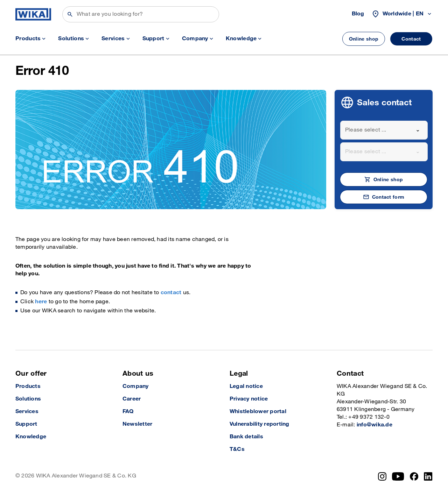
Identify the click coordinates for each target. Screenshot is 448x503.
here (41, 302)
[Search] (141, 14)
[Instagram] (382, 476)
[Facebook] (414, 476)
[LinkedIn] (428, 476)
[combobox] (384, 130)
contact (171, 293)
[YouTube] (398, 476)
